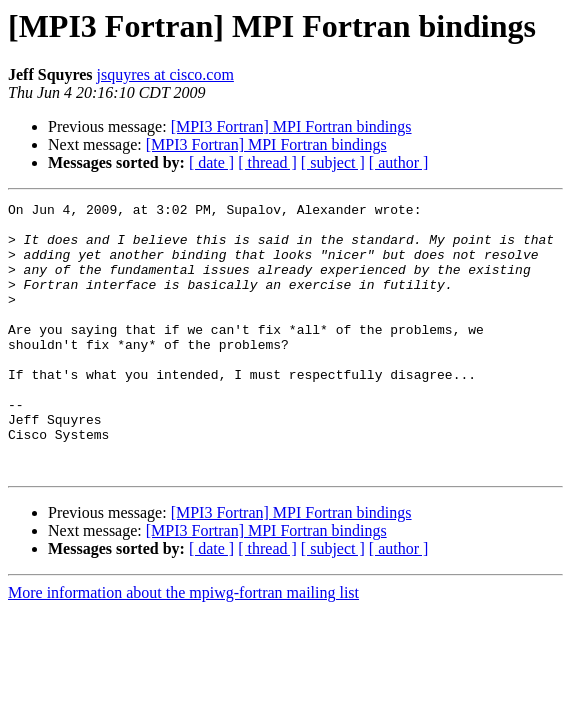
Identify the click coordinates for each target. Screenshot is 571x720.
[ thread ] (267, 162)
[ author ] (399, 162)
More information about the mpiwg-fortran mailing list (183, 646)
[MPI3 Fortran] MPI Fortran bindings (291, 126)
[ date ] (211, 162)
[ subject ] (333, 162)
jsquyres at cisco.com (165, 74)
